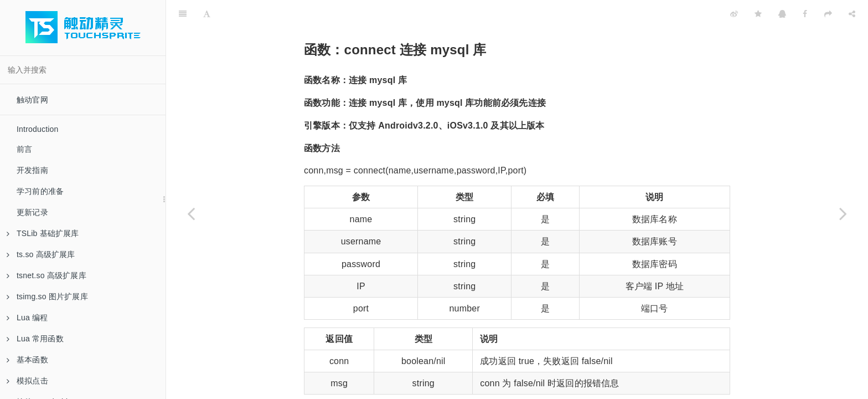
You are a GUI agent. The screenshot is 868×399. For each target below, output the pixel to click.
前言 (24, 149)
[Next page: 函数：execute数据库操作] (843, 213)
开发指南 (32, 170)
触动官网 (32, 100)
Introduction (38, 129)
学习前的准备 (40, 191)
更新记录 (32, 212)
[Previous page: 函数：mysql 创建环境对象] (191, 213)
